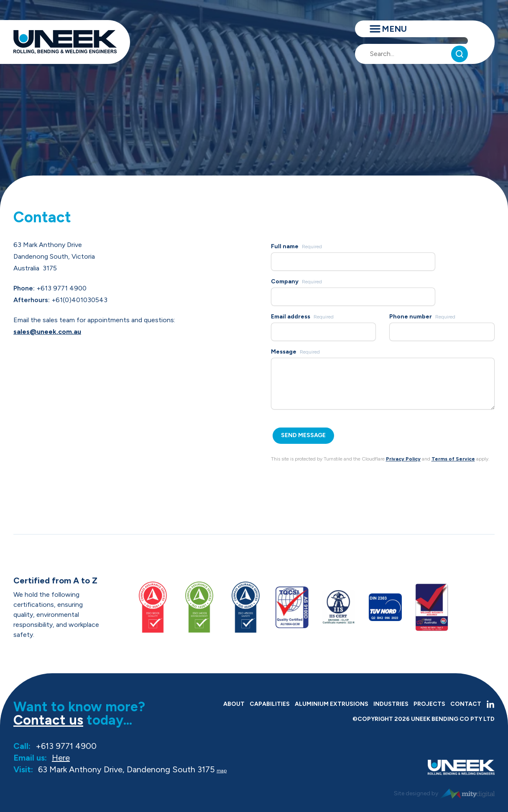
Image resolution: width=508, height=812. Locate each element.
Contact (466, 704)
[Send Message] (303, 436)
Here (61, 758)
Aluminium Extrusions (332, 704)
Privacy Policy (403, 459)
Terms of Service (453, 459)
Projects (429, 704)
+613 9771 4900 (66, 746)
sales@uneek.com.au (47, 332)
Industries (391, 704)
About (234, 704)
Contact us (48, 720)
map (222, 771)
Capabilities (270, 704)
